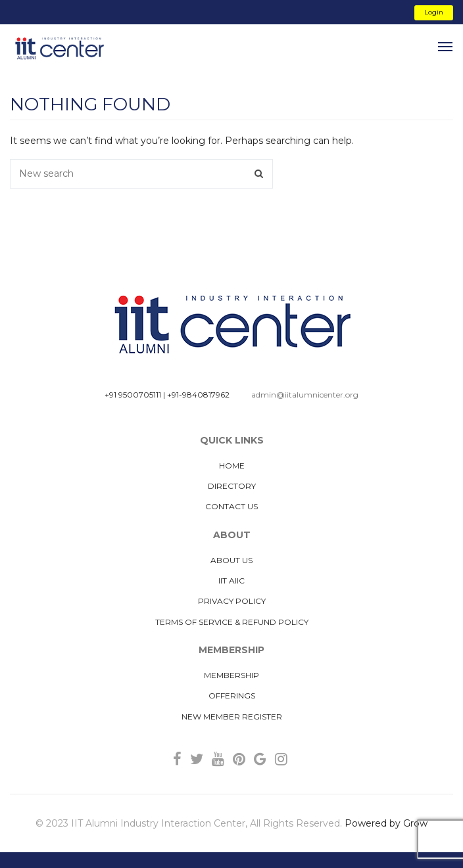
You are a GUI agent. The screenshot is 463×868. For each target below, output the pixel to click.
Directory (232, 486)
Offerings (232, 696)
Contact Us (231, 506)
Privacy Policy (232, 601)
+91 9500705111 (133, 395)
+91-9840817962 (198, 395)
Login (434, 12)
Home (232, 466)
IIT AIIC (231, 581)
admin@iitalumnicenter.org (305, 395)
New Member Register (232, 717)
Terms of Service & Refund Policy (232, 622)
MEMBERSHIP (231, 675)
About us (231, 560)
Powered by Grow (386, 823)
